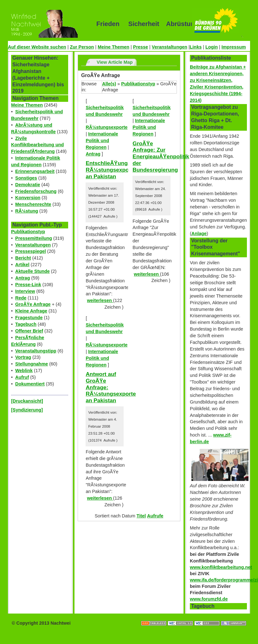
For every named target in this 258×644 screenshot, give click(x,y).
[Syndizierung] (27, 410)
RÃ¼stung (27, 211)
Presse (141, 47)
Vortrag (23, 357)
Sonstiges (26, 178)
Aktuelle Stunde (32, 271)
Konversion (28, 198)
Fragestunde (29, 318)
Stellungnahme (32, 364)
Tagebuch (26, 324)
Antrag (23, 278)
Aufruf (22, 377)
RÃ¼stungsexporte (106, 127)
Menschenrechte (33, 204)
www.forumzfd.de (209, 599)
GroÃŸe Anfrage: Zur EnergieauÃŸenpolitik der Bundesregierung (161, 157)
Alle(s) (109, 84)
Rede (21, 298)
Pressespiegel (31, 251)
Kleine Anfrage (31, 311)
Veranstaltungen (170, 47)
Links (196, 47)
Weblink (24, 371)
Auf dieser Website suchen (37, 47)
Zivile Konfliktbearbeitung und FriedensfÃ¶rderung (37, 145)
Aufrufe (155, 516)
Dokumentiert (30, 384)
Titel (141, 516)
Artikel (22, 265)
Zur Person (82, 47)
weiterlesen (100, 300)
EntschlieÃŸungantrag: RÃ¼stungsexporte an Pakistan (116, 170)
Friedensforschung (36, 191)
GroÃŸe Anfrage (33, 304)
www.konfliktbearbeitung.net (221, 567)
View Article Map (115, 62)
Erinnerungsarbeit (35, 171)
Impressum (234, 47)
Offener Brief (29, 331)
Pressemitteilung (34, 238)
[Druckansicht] (27, 401)
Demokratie (28, 185)
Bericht (23, 258)
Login (212, 47)
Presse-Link (28, 285)
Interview (25, 291)
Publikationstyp (28, 232)
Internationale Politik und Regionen (102, 141)
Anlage (199, 233)
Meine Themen (113, 47)
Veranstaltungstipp (36, 351)
